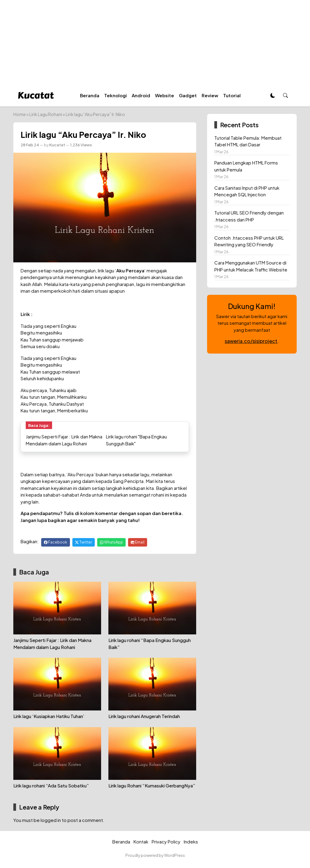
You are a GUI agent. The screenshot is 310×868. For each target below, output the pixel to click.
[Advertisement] (155, 42)
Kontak (141, 841)
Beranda (121, 841)
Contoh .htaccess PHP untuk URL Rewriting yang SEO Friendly (249, 241)
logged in (51, 820)
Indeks (191, 841)
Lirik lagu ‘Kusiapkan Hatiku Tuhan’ (49, 716)
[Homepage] (36, 95)
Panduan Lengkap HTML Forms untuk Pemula (246, 166)
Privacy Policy (166, 841)
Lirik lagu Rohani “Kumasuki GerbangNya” (152, 785)
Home (20, 114)
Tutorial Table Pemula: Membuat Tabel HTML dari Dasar (248, 141)
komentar (107, 513)
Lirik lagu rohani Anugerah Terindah (144, 716)
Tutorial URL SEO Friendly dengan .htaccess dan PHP (249, 216)
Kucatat (57, 145)
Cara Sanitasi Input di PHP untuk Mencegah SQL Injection (247, 191)
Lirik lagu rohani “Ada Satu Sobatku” (51, 785)
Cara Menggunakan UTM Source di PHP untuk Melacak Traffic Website (251, 266)
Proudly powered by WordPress (155, 855)
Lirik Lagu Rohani (46, 114)
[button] (285, 95)
